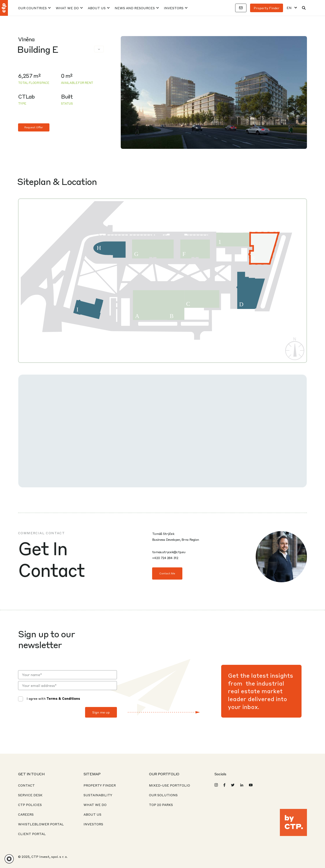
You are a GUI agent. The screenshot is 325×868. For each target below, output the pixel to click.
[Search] (304, 8)
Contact (26, 785)
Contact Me (167, 573)
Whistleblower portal (41, 824)
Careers (26, 814)
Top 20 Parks (161, 805)
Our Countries (32, 8)
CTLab (26, 96)
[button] (9, 859)
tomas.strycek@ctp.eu (169, 552)
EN (289, 8)
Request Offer (34, 127)
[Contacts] (241, 8)
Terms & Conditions (63, 698)
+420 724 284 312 (165, 558)
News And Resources (135, 8)
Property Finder (100, 785)
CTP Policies (30, 805)
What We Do (67, 8)
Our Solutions (163, 795)
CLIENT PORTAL (32, 834)
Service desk (30, 795)
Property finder (267, 8)
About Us (97, 8)
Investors (174, 8)
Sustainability (98, 795)
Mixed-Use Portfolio (169, 785)
